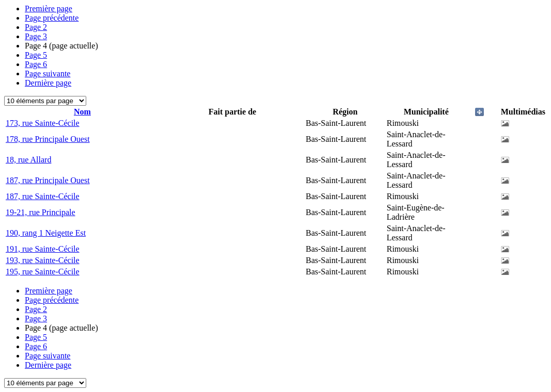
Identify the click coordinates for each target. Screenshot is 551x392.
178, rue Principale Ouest (48, 139)
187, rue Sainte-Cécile (43, 196)
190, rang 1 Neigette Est (46, 233)
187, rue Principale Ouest (48, 180)
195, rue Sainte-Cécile (43, 272)
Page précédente (52, 18)
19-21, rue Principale (41, 212)
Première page (49, 9)
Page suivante (48, 73)
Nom (82, 112)
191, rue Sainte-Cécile (43, 249)
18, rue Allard (28, 160)
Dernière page (48, 83)
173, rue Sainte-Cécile (43, 123)
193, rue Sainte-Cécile (43, 260)
